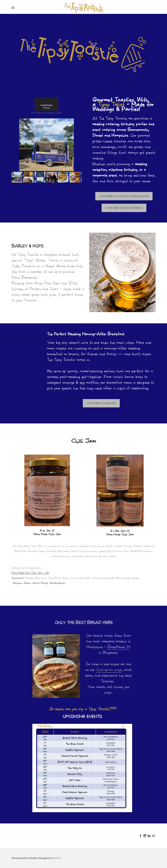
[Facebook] (141, 836)
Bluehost (56, 858)
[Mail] (153, 836)
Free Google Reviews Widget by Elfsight (46, 113)
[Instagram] (145, 836)
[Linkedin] (149, 836)
